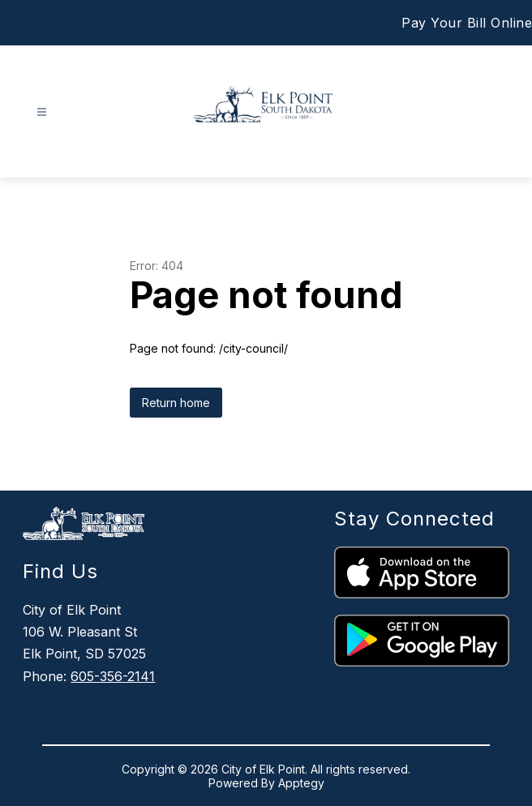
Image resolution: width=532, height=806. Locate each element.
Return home (176, 403)
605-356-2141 (113, 676)
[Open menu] (42, 112)
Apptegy (301, 783)
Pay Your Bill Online (467, 23)
